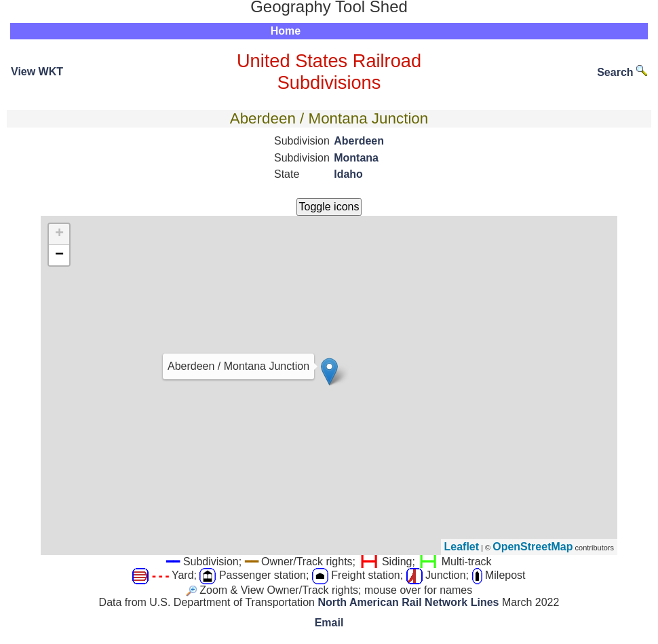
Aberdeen (359, 141)
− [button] (59, 255)
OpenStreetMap (533, 547)
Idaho (348, 174)
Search (622, 72)
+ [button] (59, 234)
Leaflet (462, 547)
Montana (356, 158)
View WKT (37, 72)
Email (329, 623)
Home (286, 31)
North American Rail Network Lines (408, 602)
